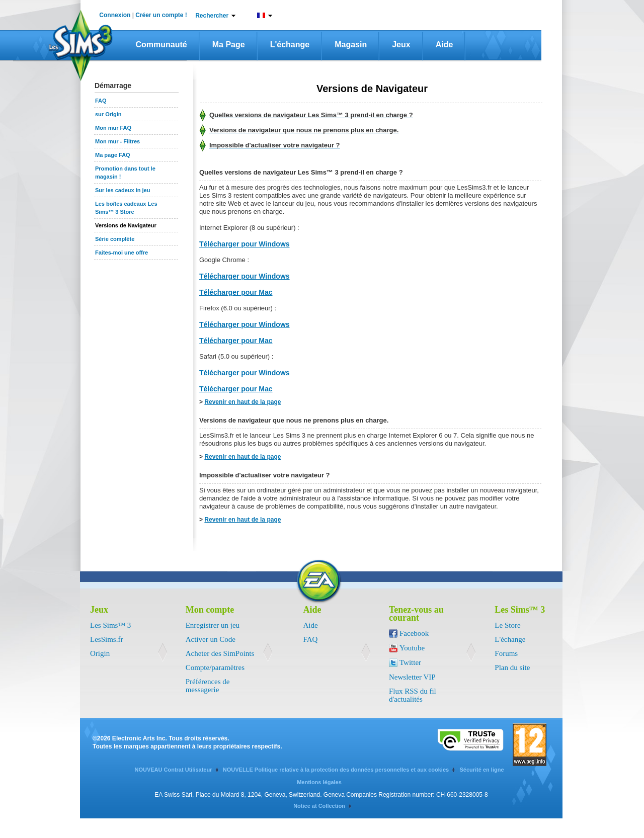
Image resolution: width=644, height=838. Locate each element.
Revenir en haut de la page (243, 402)
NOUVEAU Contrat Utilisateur (173, 770)
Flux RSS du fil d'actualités (413, 695)
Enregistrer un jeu (213, 625)
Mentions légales (319, 782)
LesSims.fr (106, 639)
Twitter (410, 662)
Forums (506, 653)
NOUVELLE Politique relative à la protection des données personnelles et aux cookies (336, 770)
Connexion (115, 15)
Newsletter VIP (412, 677)
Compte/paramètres (215, 667)
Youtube (412, 648)
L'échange (290, 45)
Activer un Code (211, 639)
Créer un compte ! (161, 15)
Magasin (351, 45)
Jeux (401, 45)
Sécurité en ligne (481, 770)
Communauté (162, 45)
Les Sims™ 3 (110, 625)
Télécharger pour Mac (236, 292)
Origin (100, 653)
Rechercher (212, 16)
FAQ (311, 639)
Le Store (507, 625)
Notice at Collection (319, 806)
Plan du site (512, 667)
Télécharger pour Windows (245, 244)
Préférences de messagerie (208, 686)
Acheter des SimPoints (220, 653)
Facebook (414, 633)
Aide (445, 45)
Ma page (229, 45)
